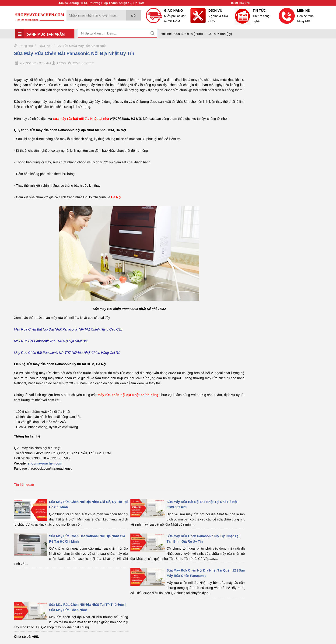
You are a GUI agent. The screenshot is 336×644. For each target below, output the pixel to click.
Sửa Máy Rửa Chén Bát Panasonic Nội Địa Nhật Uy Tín (74, 53)
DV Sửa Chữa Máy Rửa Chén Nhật (82, 46)
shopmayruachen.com (45, 463)
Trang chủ (26, 46)
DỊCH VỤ (45, 46)
